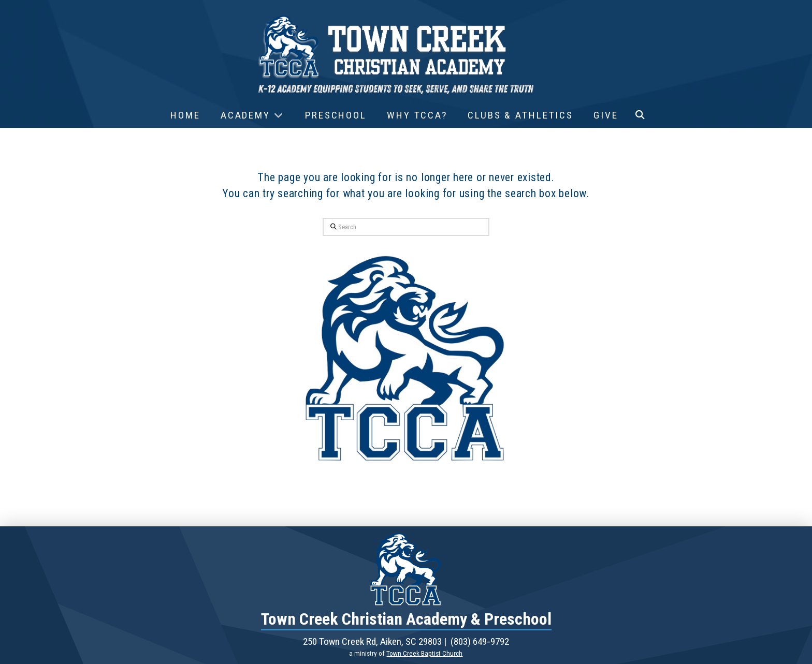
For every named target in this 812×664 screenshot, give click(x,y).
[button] (640, 115)
